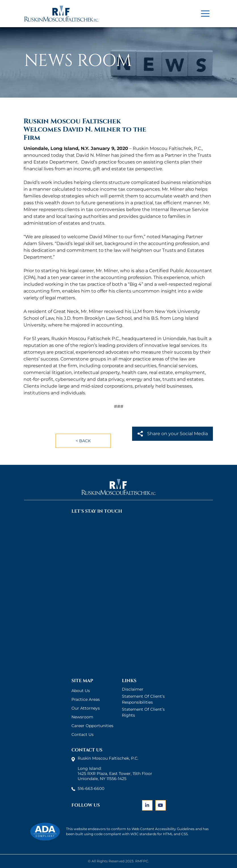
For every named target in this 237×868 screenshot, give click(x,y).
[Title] (205, 14)
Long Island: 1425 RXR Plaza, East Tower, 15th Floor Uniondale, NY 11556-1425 (115, 774)
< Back (83, 441)
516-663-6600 (91, 788)
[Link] (147, 806)
